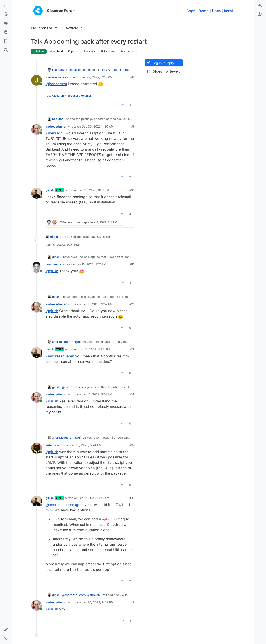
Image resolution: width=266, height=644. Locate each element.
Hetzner (86, 96)
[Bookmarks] (6, 41)
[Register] (260, 14)
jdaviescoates (56, 77)
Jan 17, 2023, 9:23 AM (94, 498)
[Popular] (6, 32)
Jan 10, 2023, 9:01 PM (94, 190)
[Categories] (6, 5)
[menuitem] (260, 5)
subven (51, 445)
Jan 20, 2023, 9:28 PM (98, 602)
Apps (191, 11)
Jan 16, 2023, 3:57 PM (97, 304)
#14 (132, 394)
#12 (132, 304)
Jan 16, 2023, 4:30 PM (94, 349)
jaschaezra (60, 70)
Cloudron (58, 96)
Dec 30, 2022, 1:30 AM (98, 126)
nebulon (58, 119)
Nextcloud (56, 51)
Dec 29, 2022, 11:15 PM (96, 77)
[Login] (260, 5)
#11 (132, 264)
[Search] (6, 50)
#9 (132, 126)
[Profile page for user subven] (37, 448)
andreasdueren (56, 126)
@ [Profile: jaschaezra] (56, 84)
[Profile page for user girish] (37, 193)
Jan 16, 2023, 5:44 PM (86, 445)
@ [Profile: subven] (83, 505)
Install (229, 11)
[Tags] (6, 23)
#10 (132, 190)
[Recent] (6, 14)
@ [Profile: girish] (52, 271)
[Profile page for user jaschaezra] (37, 267)
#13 (132, 349)
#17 (132, 602)
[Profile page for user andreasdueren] (37, 130)
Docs (216, 11)
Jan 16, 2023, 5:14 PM (97, 394)
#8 (132, 77)
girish (50, 190)
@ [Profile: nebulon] (54, 133)
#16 (132, 498)
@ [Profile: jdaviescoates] (80, 70)
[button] (6, 630)
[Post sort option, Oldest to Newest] (164, 72)
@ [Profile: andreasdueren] (60, 356)
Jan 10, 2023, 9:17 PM (91, 264)
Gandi (74, 96)
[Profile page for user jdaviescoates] (37, 80)
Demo (203, 11)
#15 (132, 445)
